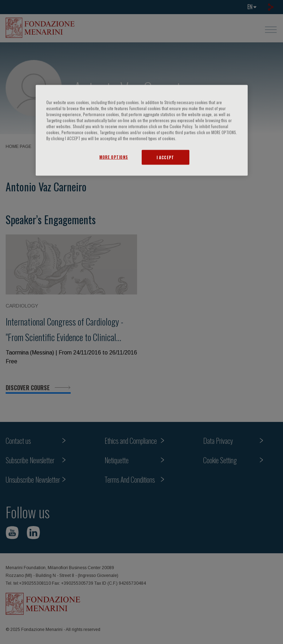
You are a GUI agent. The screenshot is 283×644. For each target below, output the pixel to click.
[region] (142, 130)
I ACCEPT (165, 157)
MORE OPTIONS (114, 157)
